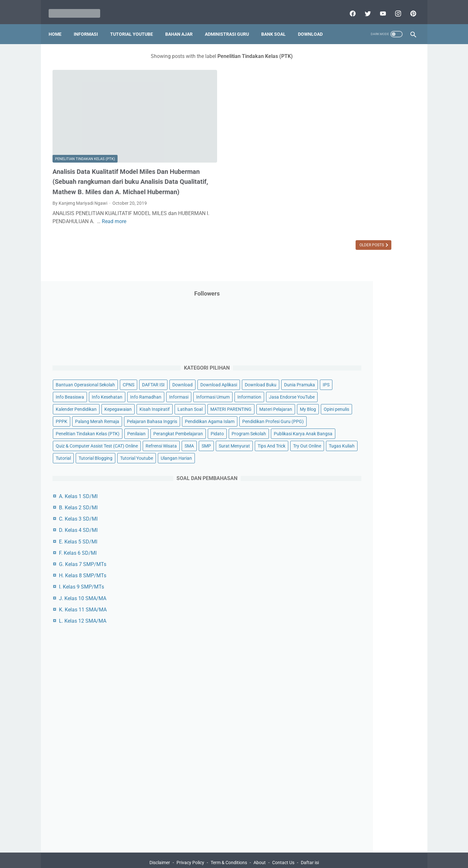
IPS (364, 179)
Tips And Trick (375, 400)
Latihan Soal (373, 241)
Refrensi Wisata (338, 387)
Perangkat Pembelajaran (347, 338)
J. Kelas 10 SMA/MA (349, 576)
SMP (383, 387)
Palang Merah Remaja (344, 277)
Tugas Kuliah (371, 412)
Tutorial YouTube (135, 25)
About (260, 844)
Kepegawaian (385, 228)
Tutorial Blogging (339, 424)
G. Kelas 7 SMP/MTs (349, 543)
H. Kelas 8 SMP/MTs (349, 554)
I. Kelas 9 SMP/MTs (348, 565)
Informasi (90, 25)
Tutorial (399, 412)
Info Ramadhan (376, 192)
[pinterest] (409, 8)
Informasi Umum (366, 204)
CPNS (395, 143)
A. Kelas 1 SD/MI (345, 475)
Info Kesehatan (338, 192)
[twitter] (363, 8)
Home (59, 25)
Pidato (386, 338)
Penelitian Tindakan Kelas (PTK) (85, 127)
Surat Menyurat (338, 400)
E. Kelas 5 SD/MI (345, 520)
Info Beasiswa (390, 179)
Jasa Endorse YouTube (377, 216)
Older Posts (277, 231)
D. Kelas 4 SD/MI (345, 509)
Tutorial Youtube (380, 424)
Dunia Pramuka (338, 179)
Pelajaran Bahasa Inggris (348, 289)
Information (334, 216)
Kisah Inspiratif (338, 241)
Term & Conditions (229, 844)
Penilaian (403, 326)
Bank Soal (277, 25)
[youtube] (379, 8)
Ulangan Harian (338, 437)
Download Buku (383, 167)
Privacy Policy (190, 844)
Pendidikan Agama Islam (347, 302)
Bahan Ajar (183, 25)
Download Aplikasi (341, 167)
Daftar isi (310, 844)
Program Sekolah (340, 351)
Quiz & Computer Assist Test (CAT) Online (363, 375)
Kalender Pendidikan (343, 228)
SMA (366, 387)
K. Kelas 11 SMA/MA (349, 588)
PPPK (385, 265)
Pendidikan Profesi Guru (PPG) (353, 314)
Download (314, 25)
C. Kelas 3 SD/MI (345, 497)
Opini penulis (359, 265)
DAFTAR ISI (334, 155)
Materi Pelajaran (388, 253)
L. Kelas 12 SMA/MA (349, 599)
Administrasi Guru (231, 25)
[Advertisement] (368, 715)
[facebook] (348, 8)
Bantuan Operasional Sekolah (352, 143)
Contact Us (283, 844)
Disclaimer (160, 844)
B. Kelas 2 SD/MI (345, 486)
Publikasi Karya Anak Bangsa (352, 363)
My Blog (330, 265)
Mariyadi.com (243, 858)
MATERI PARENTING (343, 253)
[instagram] (394, 8)
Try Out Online (336, 412)
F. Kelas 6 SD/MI (344, 531)
